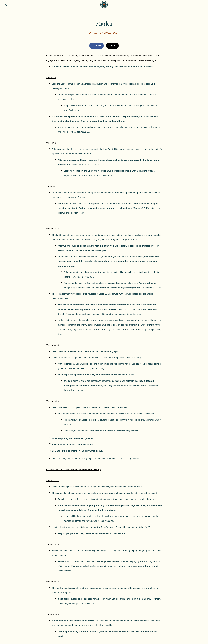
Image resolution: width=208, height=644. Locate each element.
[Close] (6, 5)
